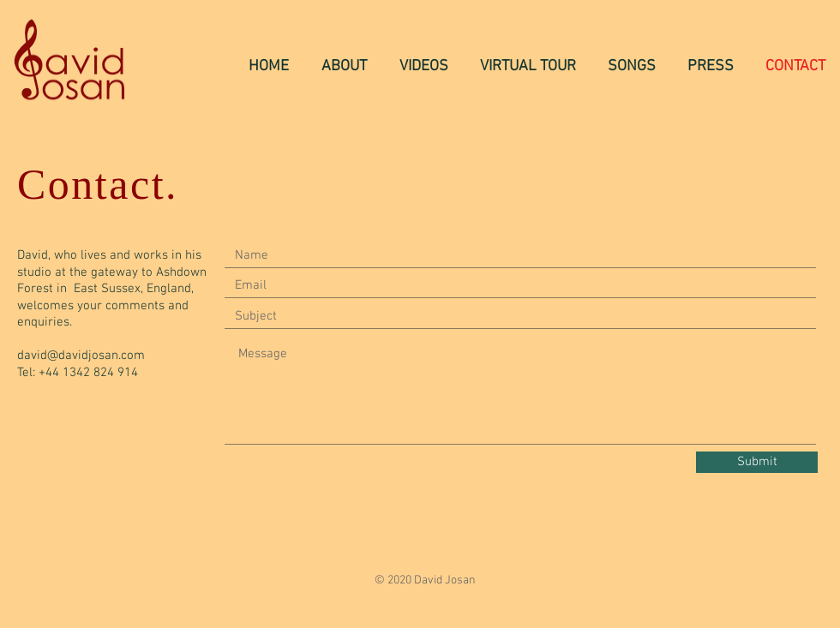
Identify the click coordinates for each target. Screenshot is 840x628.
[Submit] (757, 462)
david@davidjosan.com (81, 356)
